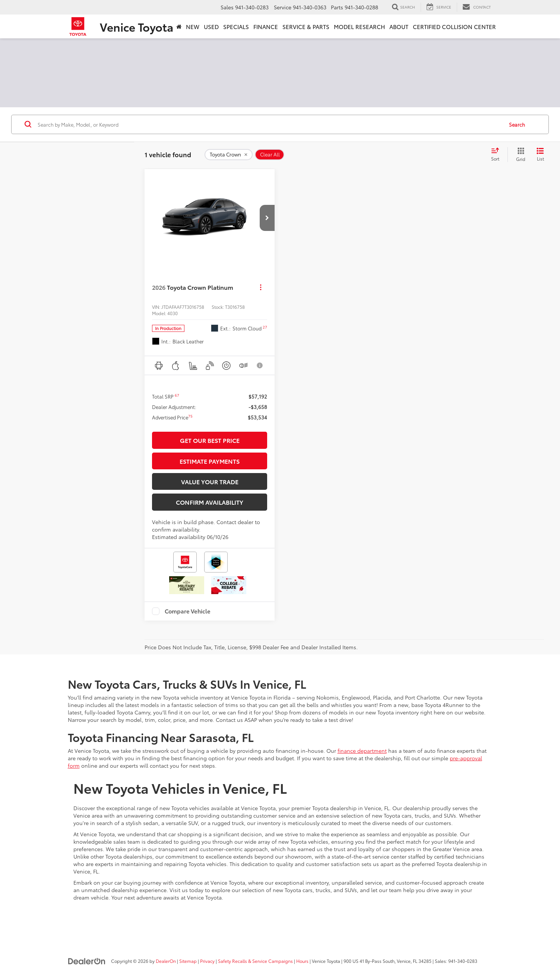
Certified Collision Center (454, 26)
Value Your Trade (210, 481)
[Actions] (261, 287)
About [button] (399, 26)
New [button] (193, 26)
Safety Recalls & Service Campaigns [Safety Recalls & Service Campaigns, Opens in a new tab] (255, 961)
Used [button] (211, 26)
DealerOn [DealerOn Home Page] (166, 961)
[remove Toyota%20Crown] (229, 155)
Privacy (207, 961)
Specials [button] (236, 26)
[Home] (179, 26)
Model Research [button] (359, 26)
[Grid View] (519, 155)
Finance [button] (266, 26)
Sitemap (188, 961)
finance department (362, 751)
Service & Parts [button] (306, 26)
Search (517, 124)
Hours (302, 961)
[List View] (540, 155)
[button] (267, 218)
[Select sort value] (497, 155)
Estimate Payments (210, 461)
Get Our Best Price (210, 440)
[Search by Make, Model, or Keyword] (269, 124)
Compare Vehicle (188, 611)
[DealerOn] (87, 961)
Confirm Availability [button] (210, 502)
